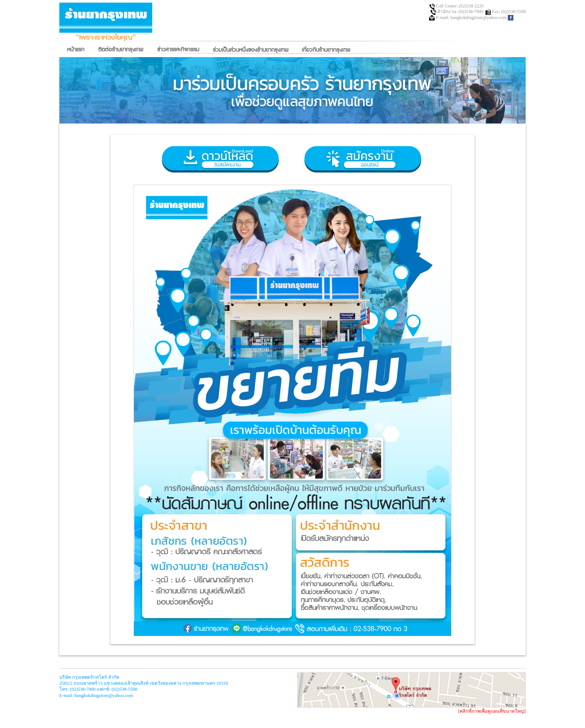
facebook (511, 18)
